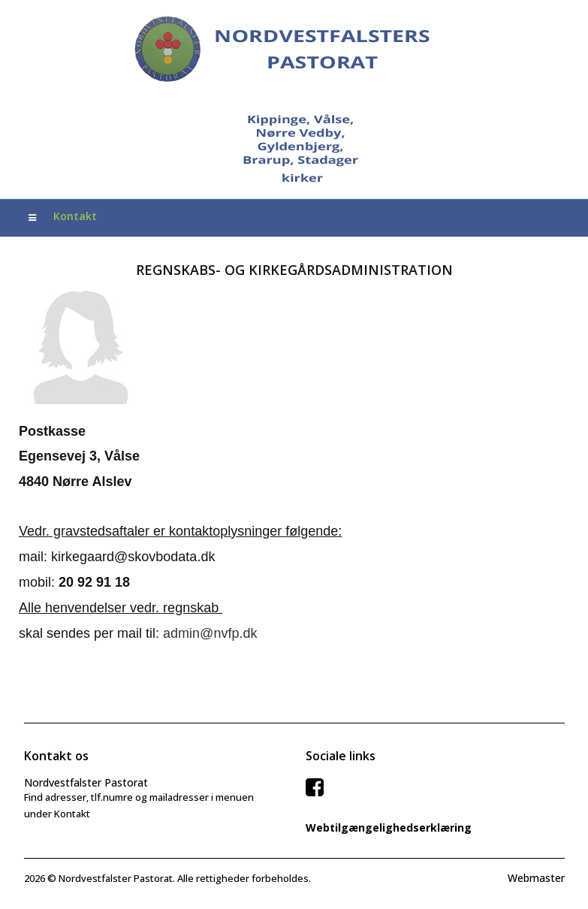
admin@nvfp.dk (210, 633)
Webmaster (536, 878)
